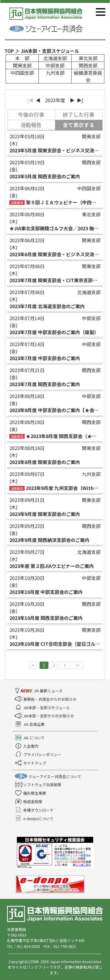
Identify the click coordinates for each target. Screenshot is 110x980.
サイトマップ (31, 763)
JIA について (30, 738)
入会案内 (27, 746)
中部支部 (55, 65)
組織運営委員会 (88, 76)
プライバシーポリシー (39, 755)
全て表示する (79, 125)
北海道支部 (55, 58)
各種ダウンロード (35, 810)
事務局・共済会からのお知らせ (46, 699)
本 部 (22, 58)
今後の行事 (31, 115)
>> (77, 665)
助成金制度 (29, 802)
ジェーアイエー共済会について (49, 776)
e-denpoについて (35, 818)
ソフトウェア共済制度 (39, 785)
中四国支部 (22, 73)
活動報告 (31, 125)
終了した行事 (79, 115)
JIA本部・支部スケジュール (43, 708)
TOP (9, 51)
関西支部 (88, 65)
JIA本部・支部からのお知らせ (45, 716)
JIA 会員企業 (30, 724)
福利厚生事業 (31, 793)
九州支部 (55, 73)
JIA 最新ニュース (39, 691)
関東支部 (22, 65)
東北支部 (88, 58)
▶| (80, 100)
